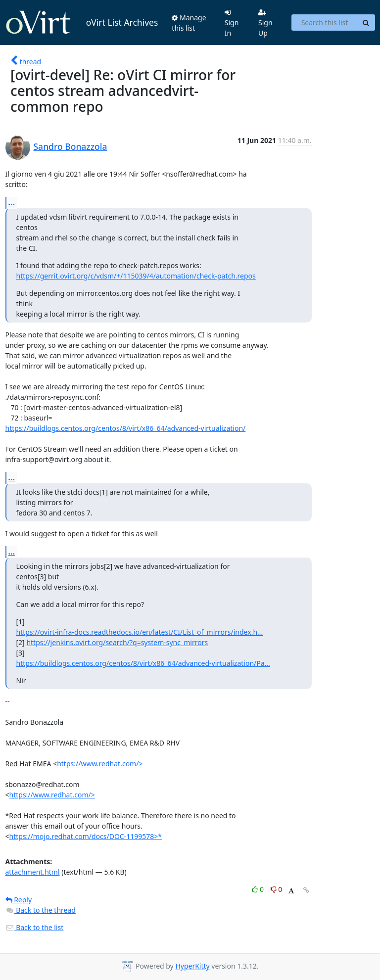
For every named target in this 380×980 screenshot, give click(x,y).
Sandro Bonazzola (71, 146)
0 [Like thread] (259, 889)
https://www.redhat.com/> (100, 764)
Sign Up (265, 23)
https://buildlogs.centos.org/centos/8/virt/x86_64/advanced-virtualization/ (126, 428)
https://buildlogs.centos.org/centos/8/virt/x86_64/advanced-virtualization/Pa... (143, 663)
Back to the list (35, 927)
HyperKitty (192, 966)
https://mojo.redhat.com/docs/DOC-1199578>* (86, 836)
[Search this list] (324, 23)
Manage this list (189, 23)
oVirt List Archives (82, 23)
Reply (19, 900)
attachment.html (33, 872)
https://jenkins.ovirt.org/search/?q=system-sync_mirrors (117, 642)
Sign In (232, 23)
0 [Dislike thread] (277, 889)
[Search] (366, 23)
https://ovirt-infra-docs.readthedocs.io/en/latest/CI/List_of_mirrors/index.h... (140, 632)
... (12, 202)
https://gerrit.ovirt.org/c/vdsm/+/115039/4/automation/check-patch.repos (136, 276)
